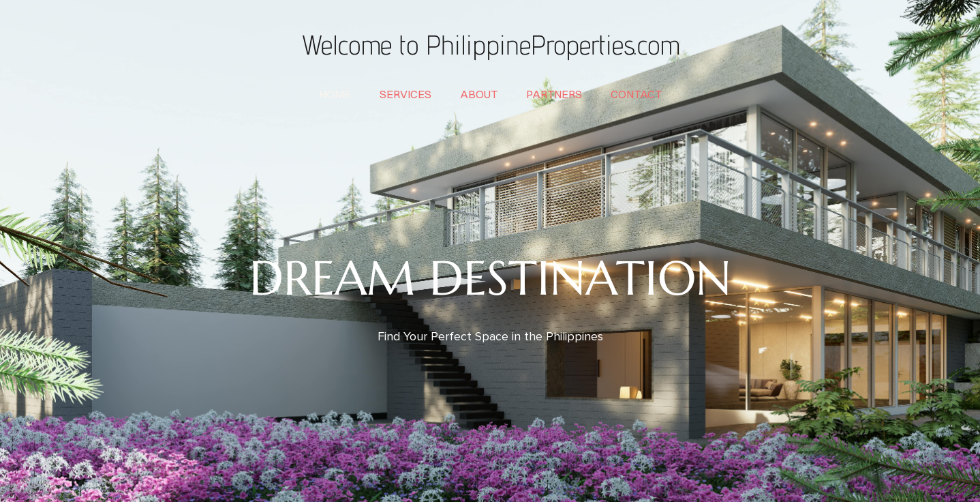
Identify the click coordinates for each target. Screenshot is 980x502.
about (479, 94)
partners (554, 94)
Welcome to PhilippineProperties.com (490, 44)
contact (636, 94)
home (335, 94)
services (405, 94)
